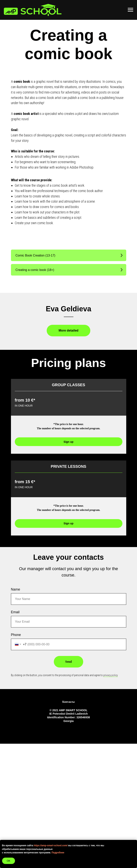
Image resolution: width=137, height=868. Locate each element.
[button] (69, 255)
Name (16, 714)
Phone (16, 759)
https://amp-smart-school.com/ (51, 845)
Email (15, 736)
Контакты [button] (68, 826)
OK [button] (9, 861)
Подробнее (58, 853)
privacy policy (111, 799)
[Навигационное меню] (130, 10)
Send (69, 786)
